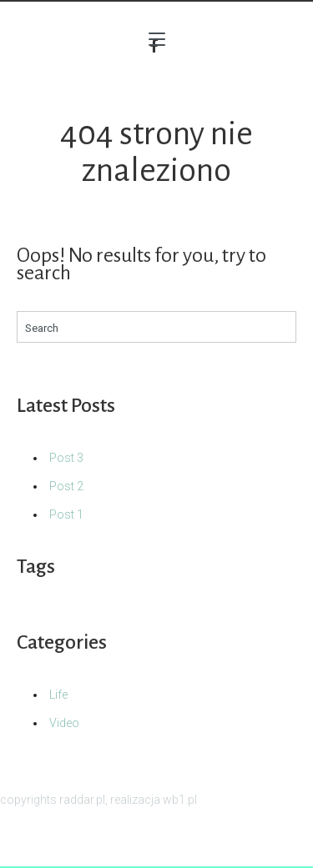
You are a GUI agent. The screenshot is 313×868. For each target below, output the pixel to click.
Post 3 (66, 458)
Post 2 (66, 486)
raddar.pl (82, 800)
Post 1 (66, 514)
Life (58, 695)
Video (64, 723)
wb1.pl (180, 800)
